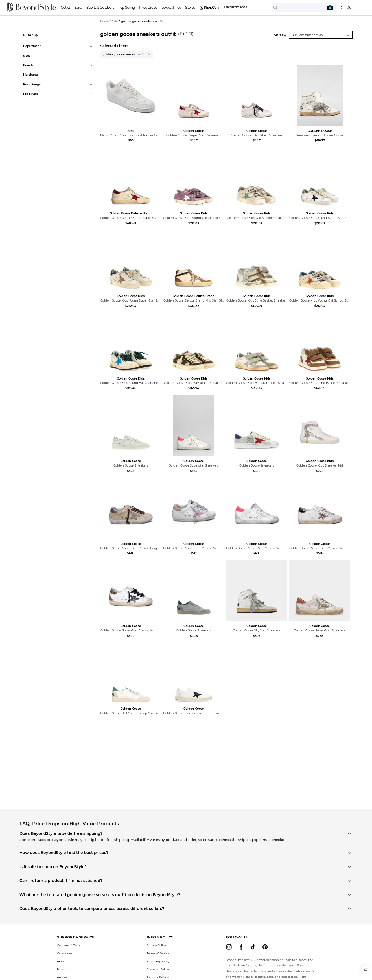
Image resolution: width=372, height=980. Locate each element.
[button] (366, 969)
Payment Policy (158, 969)
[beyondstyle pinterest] (265, 947)
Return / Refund (158, 977)
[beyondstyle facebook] (241, 947)
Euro (78, 7)
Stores (190, 7)
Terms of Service (158, 953)
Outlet (65, 7)
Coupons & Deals (69, 945)
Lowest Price (171, 7)
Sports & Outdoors (100, 7)
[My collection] (342, 8)
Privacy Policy (156, 945)
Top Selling (127, 7)
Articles (62, 977)
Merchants (64, 969)
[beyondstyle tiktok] (253, 947)
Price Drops (148, 7)
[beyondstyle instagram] (229, 947)
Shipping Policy (158, 962)
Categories (65, 953)
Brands (62, 962)
